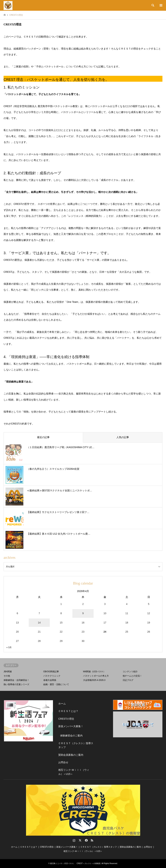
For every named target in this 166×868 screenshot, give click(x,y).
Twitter (80, 840)
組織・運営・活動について (56, 684)
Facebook (86, 840)
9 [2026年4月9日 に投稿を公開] (83, 613)
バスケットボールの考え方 (96, 676)
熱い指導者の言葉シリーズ (16, 684)
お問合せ (63, 762)
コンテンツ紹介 (130, 672)
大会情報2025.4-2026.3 (94, 680)
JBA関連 (8, 672)
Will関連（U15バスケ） (94, 672)
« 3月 (9, 647)
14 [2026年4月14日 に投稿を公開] (39, 623)
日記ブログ (128, 680)
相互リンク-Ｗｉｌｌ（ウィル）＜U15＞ (74, 772)
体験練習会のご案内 (71, 736)
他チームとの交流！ (132, 676)
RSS (92, 840)
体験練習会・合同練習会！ (16, 680)
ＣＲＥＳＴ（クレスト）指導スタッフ (76, 745)
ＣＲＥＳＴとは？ (68, 711)
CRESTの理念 (66, 719)
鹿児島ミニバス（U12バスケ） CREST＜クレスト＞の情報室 (75, 863)
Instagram (74, 840)
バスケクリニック (52, 676)
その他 (7, 676)
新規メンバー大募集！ (71, 726)
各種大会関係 (50, 680)
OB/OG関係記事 (51, 672)
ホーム (62, 704)
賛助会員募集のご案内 (71, 755)
